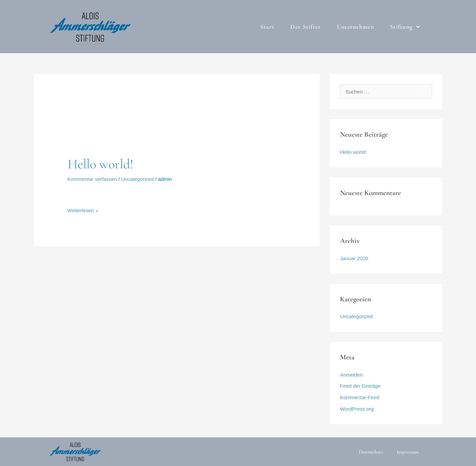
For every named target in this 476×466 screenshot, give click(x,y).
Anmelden (351, 375)
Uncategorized (138, 179)
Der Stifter (306, 27)
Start (268, 27)
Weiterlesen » (83, 210)
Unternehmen (355, 27)
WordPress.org (357, 409)
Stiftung (405, 27)
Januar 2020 (354, 258)
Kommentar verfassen (92, 179)
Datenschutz (371, 452)
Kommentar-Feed (360, 397)
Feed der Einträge (360, 386)
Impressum (408, 452)
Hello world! (100, 164)
